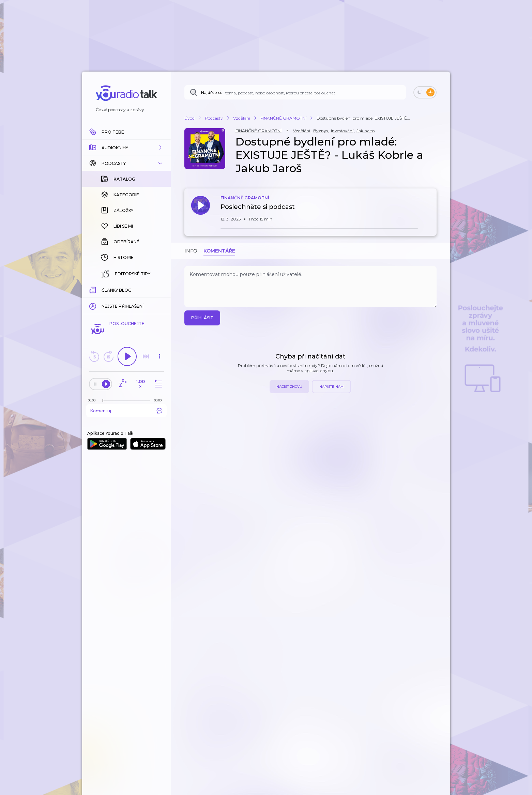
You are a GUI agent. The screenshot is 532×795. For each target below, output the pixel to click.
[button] (126, 148)
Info (191, 251)
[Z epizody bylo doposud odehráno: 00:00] (93, 400)
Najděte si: (212, 93)
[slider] (103, 401)
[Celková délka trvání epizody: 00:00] (159, 400)
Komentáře (219, 251)
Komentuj (126, 411)
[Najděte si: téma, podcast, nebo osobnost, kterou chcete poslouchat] (295, 92)
